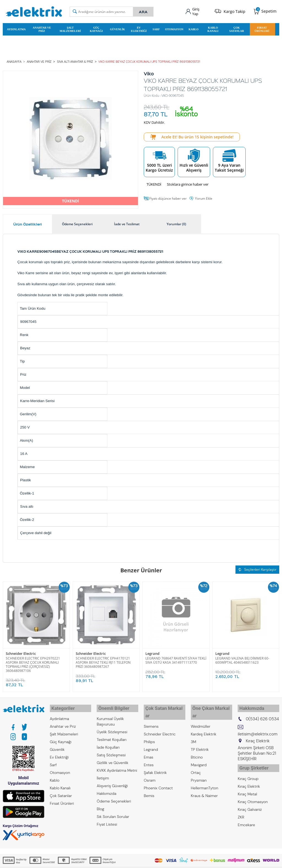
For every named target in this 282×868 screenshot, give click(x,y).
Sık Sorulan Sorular (113, 813)
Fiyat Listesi (107, 821)
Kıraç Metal (247, 788)
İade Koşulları (108, 744)
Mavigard (199, 754)
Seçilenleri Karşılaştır (257, 568)
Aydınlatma (16, 28)
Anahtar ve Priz (42, 28)
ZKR (241, 811)
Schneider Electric (21, 652)
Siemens (151, 715)
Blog (100, 805)
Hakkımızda (106, 790)
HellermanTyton (205, 777)
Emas (149, 746)
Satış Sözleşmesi (111, 751)
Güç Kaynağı (96, 28)
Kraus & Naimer (204, 784)
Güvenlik (117, 28)
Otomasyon (174, 28)
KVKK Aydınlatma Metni (117, 767)
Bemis (149, 784)
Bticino (197, 746)
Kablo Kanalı (213, 28)
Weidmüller (201, 715)
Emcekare (246, 819)
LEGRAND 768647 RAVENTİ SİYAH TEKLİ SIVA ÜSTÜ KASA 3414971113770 (176, 658)
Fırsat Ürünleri (262, 28)
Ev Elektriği (139, 28)
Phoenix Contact (158, 777)
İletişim (103, 774)
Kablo (194, 28)
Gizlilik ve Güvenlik (112, 759)
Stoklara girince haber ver (188, 183)
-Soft (112, 861)
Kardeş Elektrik (204, 723)
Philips (149, 730)
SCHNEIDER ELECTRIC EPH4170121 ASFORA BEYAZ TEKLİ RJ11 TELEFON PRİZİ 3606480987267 (103, 660)
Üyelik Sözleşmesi (112, 728)
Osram (150, 769)
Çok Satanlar (237, 28)
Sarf (156, 28)
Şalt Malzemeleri (70, 28)
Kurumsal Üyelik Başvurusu (110, 718)
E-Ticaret (124, 861)
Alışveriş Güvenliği (112, 782)
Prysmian (199, 769)
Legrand (152, 652)
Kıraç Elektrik (249, 781)
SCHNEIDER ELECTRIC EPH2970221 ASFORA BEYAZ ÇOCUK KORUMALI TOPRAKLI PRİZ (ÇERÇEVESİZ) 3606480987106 (33, 663)
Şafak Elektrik (155, 761)
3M (194, 730)
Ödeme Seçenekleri (114, 798)
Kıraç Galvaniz (250, 804)
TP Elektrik (200, 738)
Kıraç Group (248, 773)
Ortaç (196, 761)
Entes (149, 754)
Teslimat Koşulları (112, 736)
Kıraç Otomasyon (253, 796)
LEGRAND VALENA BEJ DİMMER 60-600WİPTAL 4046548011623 (242, 658)
